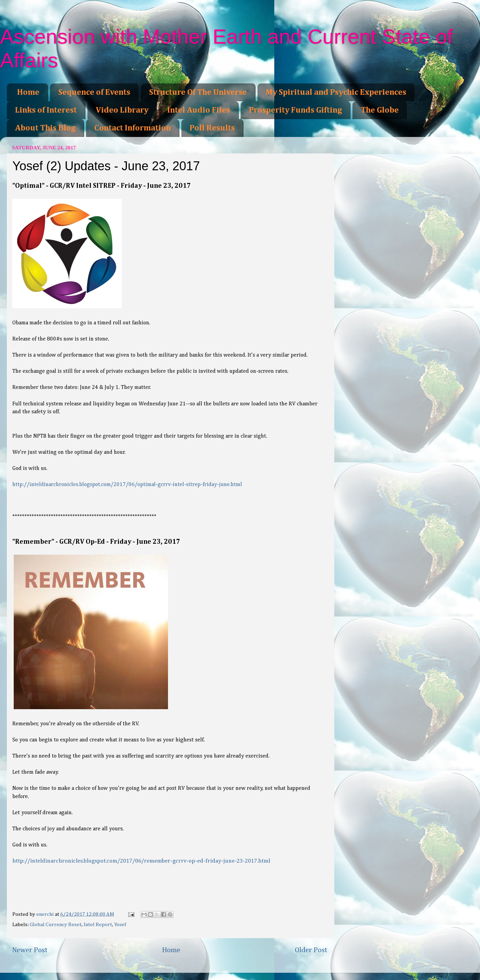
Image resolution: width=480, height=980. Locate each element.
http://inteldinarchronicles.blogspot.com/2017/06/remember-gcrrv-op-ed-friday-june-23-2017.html (141, 861)
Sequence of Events (94, 92)
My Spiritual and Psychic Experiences (336, 92)
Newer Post (30, 950)
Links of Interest (46, 110)
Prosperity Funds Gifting (295, 110)
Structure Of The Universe (198, 92)
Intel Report (98, 925)
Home (28, 92)
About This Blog (45, 128)
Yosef (120, 925)
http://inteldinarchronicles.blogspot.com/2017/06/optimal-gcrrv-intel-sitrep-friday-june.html (128, 485)
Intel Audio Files (199, 110)
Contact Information (133, 128)
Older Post (311, 950)
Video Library (122, 110)
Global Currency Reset (56, 925)
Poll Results (212, 128)
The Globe (380, 110)
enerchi (46, 914)
